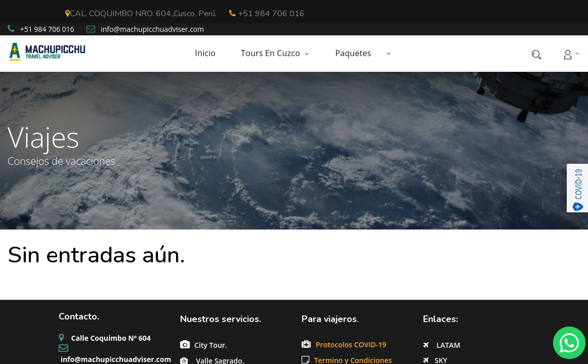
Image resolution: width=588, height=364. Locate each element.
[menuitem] (212, 53)
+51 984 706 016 (267, 14)
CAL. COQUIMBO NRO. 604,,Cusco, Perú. (141, 14)
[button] (388, 53)
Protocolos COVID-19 (352, 345)
